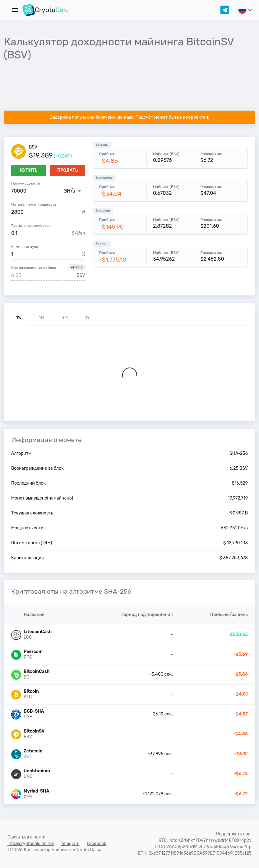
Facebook (97, 844)
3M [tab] (65, 318)
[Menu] (15, 10)
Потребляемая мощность (34, 204)
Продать (68, 171)
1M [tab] (42, 318)
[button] (77, 267)
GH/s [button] (69, 191)
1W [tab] (19, 318)
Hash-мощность (25, 183)
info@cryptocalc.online (31, 844)
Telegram (70, 844)
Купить (29, 171)
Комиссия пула (25, 247)
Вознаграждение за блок (34, 268)
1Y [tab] (88, 318)
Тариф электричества (31, 226)
